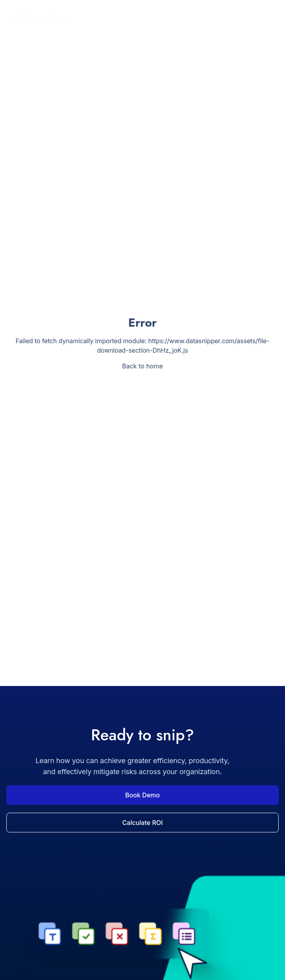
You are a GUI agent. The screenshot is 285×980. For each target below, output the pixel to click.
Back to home (142, 366)
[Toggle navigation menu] (271, 19)
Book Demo (143, 795)
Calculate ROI (142, 823)
